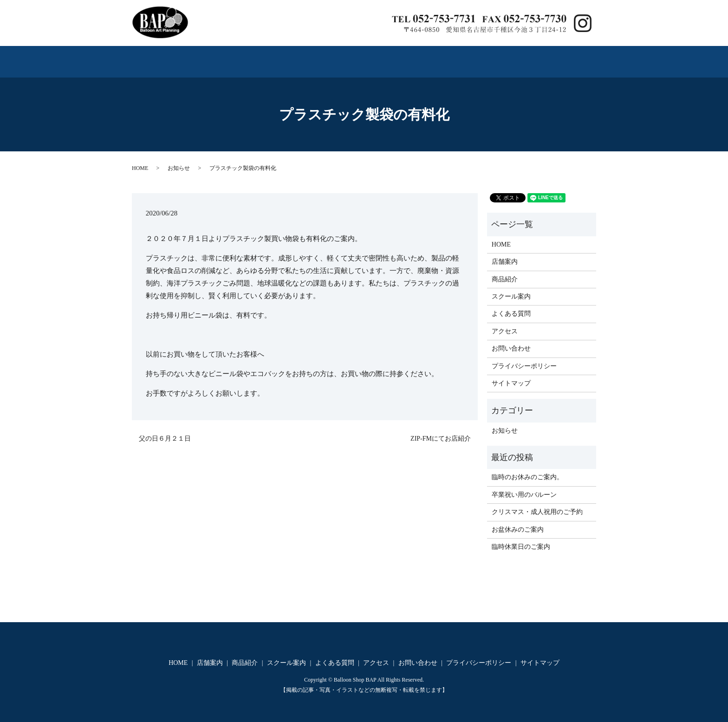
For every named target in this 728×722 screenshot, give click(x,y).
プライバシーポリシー (524, 358)
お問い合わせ (554, 57)
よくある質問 (414, 57)
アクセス (484, 57)
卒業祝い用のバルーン (524, 486)
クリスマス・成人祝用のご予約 (537, 504)
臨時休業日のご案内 (521, 539)
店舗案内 (204, 57)
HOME (154, 57)
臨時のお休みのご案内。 (527, 469)
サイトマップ (511, 375)
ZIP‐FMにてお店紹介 (441, 430)
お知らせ (179, 160)
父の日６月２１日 (165, 430)
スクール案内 (330, 57)
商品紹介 (260, 57)
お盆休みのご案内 (518, 521)
